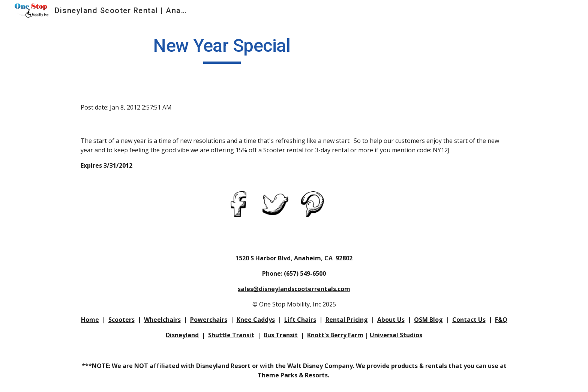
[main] (222, 49)
